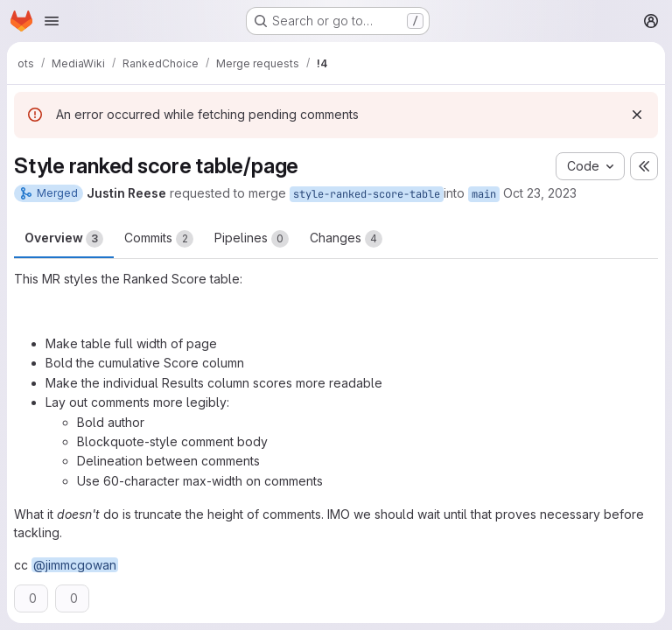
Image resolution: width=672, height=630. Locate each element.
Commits (159, 239)
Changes (346, 239)
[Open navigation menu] (52, 21)
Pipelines (252, 239)
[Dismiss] (637, 115)
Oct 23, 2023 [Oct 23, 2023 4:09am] (540, 193)
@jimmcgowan (75, 565)
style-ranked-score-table (367, 194)
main (484, 194)
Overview (64, 239)
